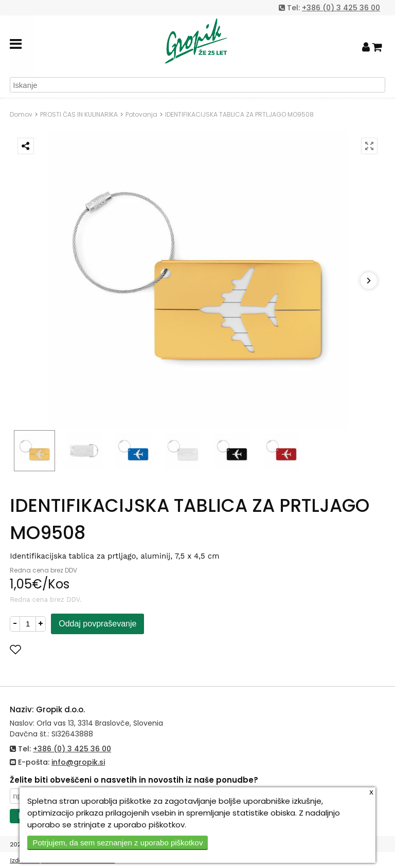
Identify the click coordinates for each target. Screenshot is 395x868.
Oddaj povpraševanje (97, 624)
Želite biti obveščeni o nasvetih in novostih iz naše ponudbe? (134, 780)
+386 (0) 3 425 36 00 (341, 8)
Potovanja (141, 114)
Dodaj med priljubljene (66, 649)
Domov (21, 114)
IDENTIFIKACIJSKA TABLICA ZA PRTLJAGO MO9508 (239, 114)
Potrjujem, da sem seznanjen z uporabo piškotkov (118, 843)
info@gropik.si (78, 762)
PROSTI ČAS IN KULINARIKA (79, 114)
